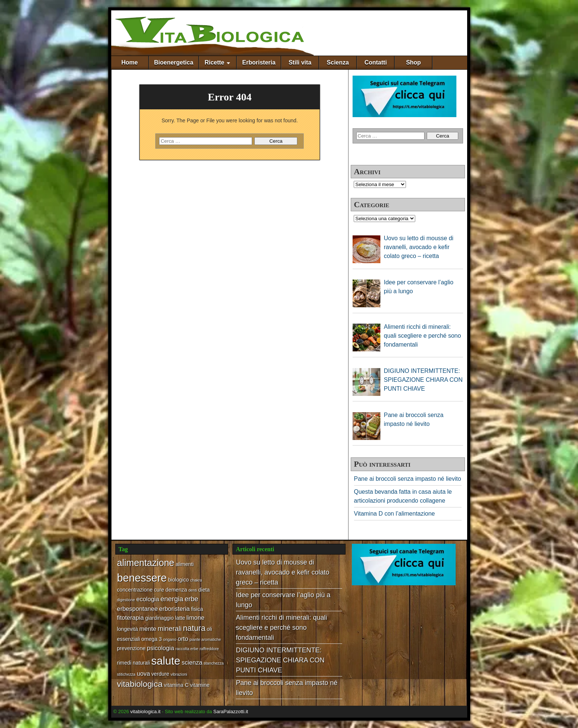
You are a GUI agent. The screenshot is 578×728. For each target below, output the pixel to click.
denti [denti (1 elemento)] (193, 590)
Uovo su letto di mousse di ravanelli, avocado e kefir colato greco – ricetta (283, 572)
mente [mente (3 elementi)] (148, 629)
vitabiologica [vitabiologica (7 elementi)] (140, 684)
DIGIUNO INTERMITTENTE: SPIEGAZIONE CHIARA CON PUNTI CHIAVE (280, 660)
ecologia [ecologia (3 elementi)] (148, 599)
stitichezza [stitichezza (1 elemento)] (126, 674)
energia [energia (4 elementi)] (172, 599)
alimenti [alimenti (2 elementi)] (185, 564)
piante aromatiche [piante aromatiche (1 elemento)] (205, 639)
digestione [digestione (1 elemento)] (126, 600)
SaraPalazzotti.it (231, 712)
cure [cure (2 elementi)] (159, 590)
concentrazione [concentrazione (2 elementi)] (135, 590)
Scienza (338, 62)
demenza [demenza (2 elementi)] (176, 590)
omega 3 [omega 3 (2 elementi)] (151, 639)
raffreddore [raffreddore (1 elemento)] (209, 649)
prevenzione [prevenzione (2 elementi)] (131, 648)
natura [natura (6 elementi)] (194, 628)
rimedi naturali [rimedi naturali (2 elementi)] (134, 663)
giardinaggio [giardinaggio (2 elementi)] (160, 618)
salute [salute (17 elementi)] (166, 661)
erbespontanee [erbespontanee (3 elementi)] (138, 609)
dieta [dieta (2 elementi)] (204, 590)
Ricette (214, 62)
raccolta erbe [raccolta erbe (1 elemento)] (187, 649)
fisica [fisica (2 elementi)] (197, 609)
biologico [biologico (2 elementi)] (178, 580)
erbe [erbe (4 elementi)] (191, 599)
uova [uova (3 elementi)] (143, 674)
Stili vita (300, 62)
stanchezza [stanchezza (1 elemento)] (214, 663)
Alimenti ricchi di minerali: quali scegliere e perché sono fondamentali (281, 628)
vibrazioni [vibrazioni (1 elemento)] (179, 674)
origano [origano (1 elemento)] (170, 639)
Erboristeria (259, 62)
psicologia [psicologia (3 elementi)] (160, 648)
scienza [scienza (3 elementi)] (192, 662)
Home (129, 62)
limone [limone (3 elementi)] (196, 618)
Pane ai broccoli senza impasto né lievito (408, 479)
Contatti (376, 62)
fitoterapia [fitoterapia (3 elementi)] (131, 618)
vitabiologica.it (145, 712)
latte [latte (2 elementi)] (180, 618)
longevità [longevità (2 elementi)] (128, 629)
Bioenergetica (174, 62)
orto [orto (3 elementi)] (183, 639)
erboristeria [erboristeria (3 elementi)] (174, 609)
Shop (413, 62)
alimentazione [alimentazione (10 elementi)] (146, 563)
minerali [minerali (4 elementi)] (170, 628)
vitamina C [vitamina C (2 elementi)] (176, 685)
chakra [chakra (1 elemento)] (196, 580)
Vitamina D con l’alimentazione (394, 514)
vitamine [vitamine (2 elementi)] (200, 685)
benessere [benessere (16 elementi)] (142, 578)
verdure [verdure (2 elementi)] (160, 674)
